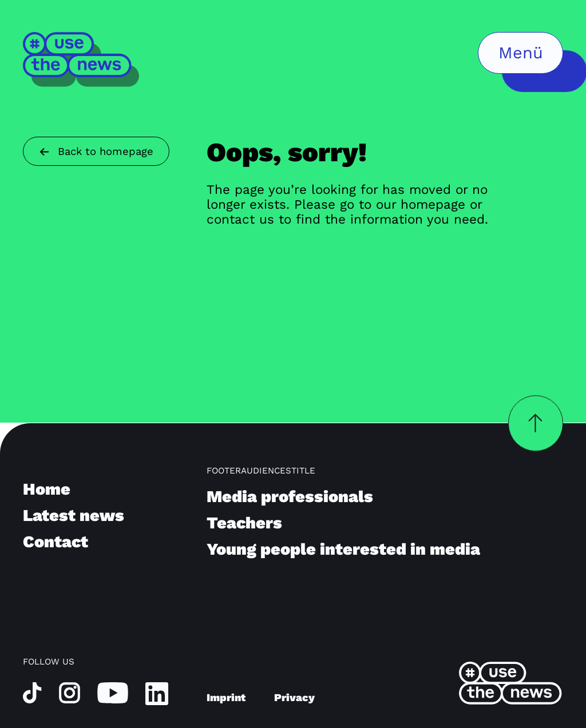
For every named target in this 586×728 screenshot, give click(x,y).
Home (47, 489)
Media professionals (290, 496)
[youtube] (113, 692)
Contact (56, 542)
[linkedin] (157, 693)
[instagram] (70, 692)
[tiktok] (32, 692)
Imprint (226, 697)
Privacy (294, 697)
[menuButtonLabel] (520, 53)
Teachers (244, 523)
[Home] (82, 59)
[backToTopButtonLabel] (536, 423)
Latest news (74, 515)
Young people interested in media (343, 549)
